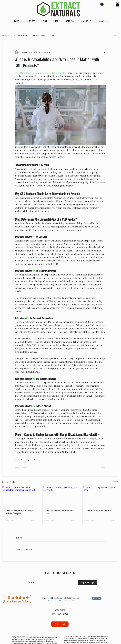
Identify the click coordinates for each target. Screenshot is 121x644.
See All (116, 482)
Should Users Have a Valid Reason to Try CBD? (60, 512)
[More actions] (104, 52)
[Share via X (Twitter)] (22, 460)
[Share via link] (34, 460)
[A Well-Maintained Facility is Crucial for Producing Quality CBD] (20, 496)
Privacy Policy (52, 600)
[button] (117, 4)
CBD (53, 35)
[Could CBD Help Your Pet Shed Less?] (100, 496)
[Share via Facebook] (16, 460)
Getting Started (20, 35)
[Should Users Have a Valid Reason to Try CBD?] (60, 496)
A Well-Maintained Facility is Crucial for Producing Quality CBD (20, 512)
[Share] (97, 598)
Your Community (39, 35)
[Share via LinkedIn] (28, 460)
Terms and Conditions (67, 600)
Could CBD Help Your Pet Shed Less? (98, 511)
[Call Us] (60, 624)
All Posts (6, 35)
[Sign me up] (87, 583)
